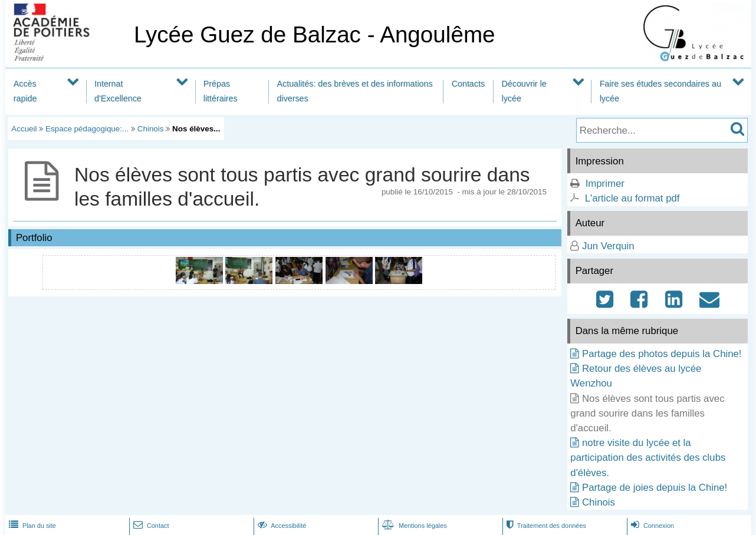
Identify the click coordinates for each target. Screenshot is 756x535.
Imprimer (605, 184)
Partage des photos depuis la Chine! (662, 354)
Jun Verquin (608, 246)
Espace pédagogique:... (87, 129)
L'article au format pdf (632, 198)
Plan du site (31, 526)
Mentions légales (413, 526)
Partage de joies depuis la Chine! (655, 488)
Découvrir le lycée (524, 91)
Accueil (24, 129)
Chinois (151, 129)
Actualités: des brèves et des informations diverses (355, 91)
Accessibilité (281, 526)
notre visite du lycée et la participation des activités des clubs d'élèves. (648, 458)
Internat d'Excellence (118, 91)
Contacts (468, 84)
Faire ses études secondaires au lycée (660, 91)
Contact (150, 526)
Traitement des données (545, 526)
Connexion (651, 526)
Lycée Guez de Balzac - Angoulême (315, 34)
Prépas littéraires (221, 91)
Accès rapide (25, 91)
